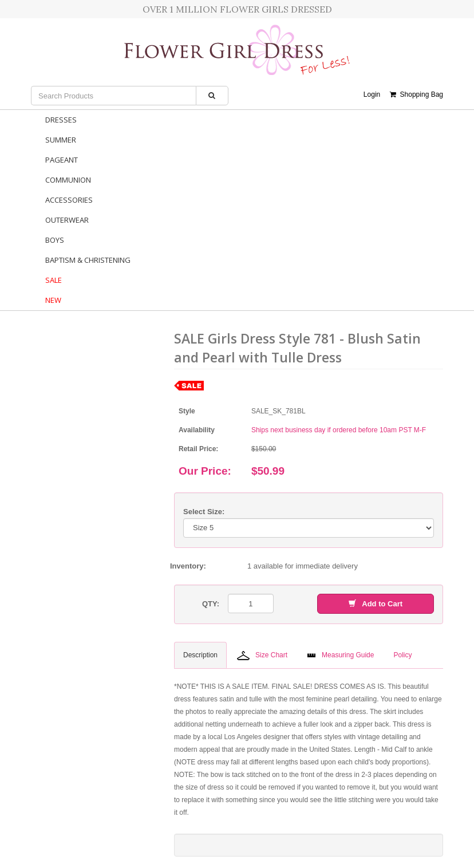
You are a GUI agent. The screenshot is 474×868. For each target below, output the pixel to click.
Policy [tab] (402, 655)
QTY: (211, 604)
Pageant (62, 160)
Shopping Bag (416, 94)
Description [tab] (200, 655)
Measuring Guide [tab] (340, 655)
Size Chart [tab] (262, 656)
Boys (55, 240)
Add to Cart (376, 604)
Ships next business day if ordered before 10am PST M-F (339, 430)
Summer (61, 140)
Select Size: (204, 512)
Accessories (69, 200)
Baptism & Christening (88, 260)
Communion (68, 180)
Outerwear (67, 220)
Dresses (61, 120)
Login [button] (372, 94)
